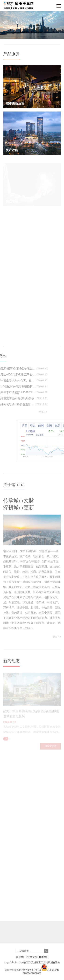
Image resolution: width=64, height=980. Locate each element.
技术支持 (32, 957)
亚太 (48, 426)
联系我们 (44, 957)
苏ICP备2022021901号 (29, 970)
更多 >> (28, 412)
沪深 (40, 426)
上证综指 (46, 431)
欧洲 (56, 426)
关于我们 (20, 957)
